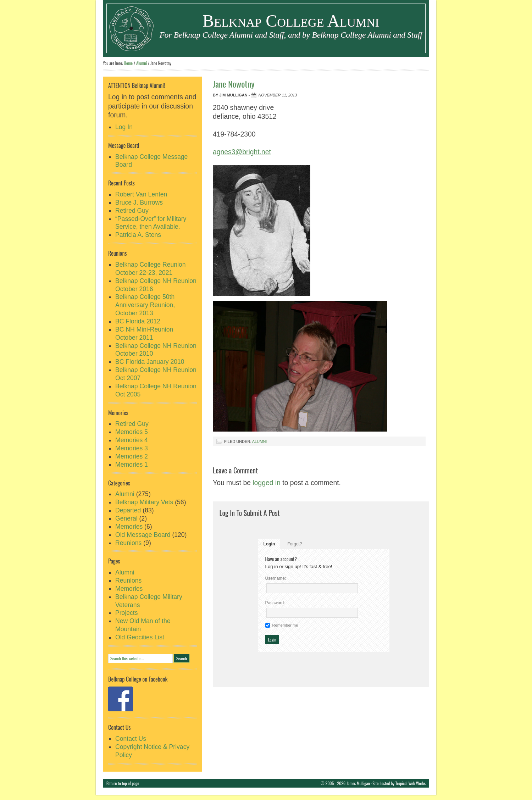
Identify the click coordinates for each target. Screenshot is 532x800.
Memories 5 (132, 432)
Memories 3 (132, 448)
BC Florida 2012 (138, 321)
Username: (276, 578)
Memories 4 (132, 440)
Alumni (260, 441)
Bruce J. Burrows (139, 202)
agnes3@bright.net (242, 152)
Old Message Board (143, 535)
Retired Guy (132, 211)
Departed (128, 510)
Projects (127, 613)
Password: (275, 603)
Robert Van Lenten (141, 194)
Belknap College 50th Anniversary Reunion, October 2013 (145, 305)
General (126, 518)
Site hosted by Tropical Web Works (399, 783)
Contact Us (131, 739)
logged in (267, 483)
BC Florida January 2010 (150, 362)
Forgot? (295, 544)
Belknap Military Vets (144, 502)
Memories (129, 527)
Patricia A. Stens (138, 235)
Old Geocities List (140, 637)
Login (269, 544)
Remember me (285, 625)
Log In (124, 127)
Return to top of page (123, 783)
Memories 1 (132, 465)
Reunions (128, 543)
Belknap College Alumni (291, 21)
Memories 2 (132, 456)
